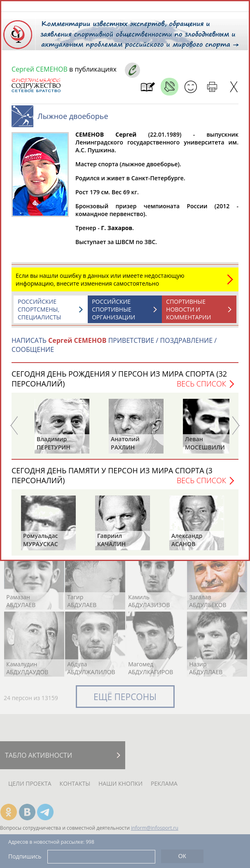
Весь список (201, 388)
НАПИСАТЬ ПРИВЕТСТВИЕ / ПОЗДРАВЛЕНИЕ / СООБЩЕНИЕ (114, 349)
